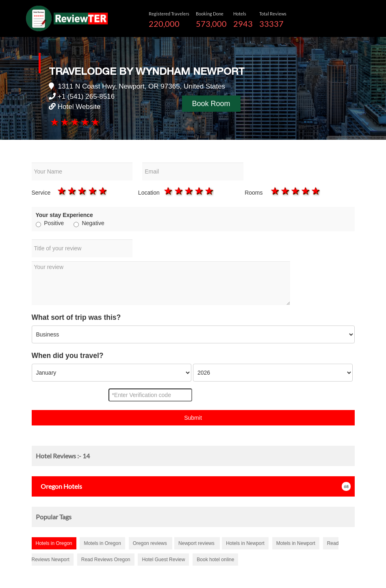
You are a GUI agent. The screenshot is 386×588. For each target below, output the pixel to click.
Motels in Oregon (102, 543)
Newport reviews (197, 543)
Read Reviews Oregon (106, 560)
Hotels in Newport (245, 543)
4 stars (85, 122)
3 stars (74, 122)
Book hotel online (215, 560)
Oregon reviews (151, 543)
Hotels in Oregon (54, 543)
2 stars (64, 122)
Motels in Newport (296, 543)
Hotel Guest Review (163, 560)
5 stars (95, 122)
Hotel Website (79, 107)
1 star (54, 122)
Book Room (211, 104)
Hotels (59, 486)
